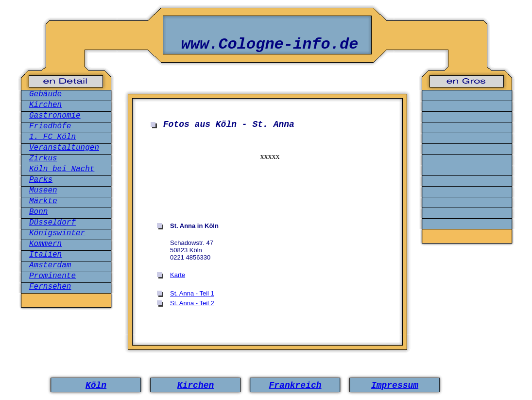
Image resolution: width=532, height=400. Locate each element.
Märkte (43, 201)
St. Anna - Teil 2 (192, 303)
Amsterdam (50, 265)
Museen (43, 191)
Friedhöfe (50, 126)
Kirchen (45, 105)
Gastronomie (55, 116)
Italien (45, 255)
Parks (41, 180)
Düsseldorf (52, 223)
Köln (96, 385)
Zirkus (43, 158)
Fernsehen (50, 287)
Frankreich (295, 385)
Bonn (38, 212)
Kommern (45, 244)
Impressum (395, 385)
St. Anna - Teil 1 (192, 293)
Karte (178, 275)
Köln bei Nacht (62, 169)
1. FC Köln (52, 137)
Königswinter (57, 233)
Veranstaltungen (64, 148)
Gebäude (45, 94)
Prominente (52, 276)
